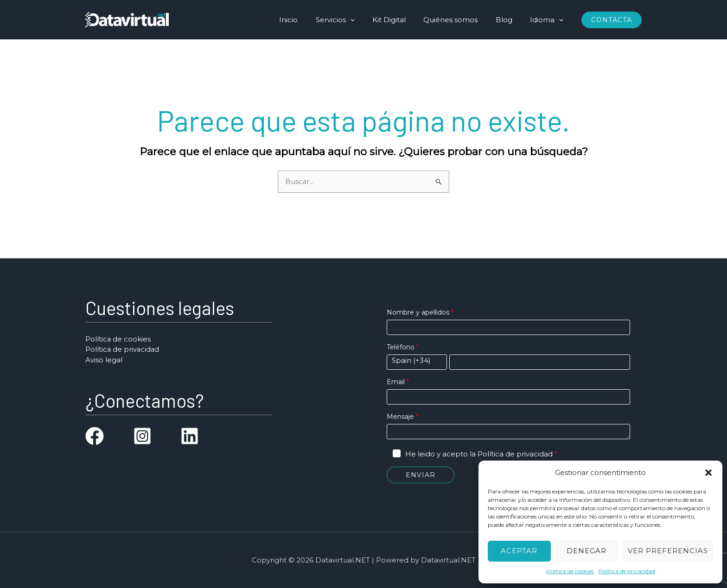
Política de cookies (570, 571)
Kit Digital (402, 20)
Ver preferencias (668, 551)
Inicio (310, 20)
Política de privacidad (627, 571)
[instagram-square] (142, 436)
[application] (367, 20)
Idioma (548, 20)
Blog (510, 20)
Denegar (587, 551)
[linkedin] (190, 436)
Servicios (352, 20)
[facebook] (95, 436)
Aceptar (519, 551)
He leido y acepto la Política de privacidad (479, 454)
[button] (708, 473)
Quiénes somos (460, 20)
